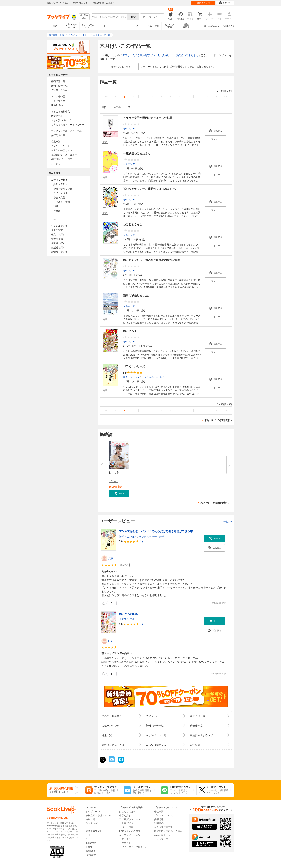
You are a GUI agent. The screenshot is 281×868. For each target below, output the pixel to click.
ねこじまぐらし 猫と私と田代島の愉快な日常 (152, 260)
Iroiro (111, 641)
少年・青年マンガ (71, 26)
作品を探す (125, 816)
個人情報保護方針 (164, 827)
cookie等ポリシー (163, 835)
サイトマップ (161, 839)
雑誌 (56, 206)
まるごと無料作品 (60, 112)
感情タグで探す (59, 252)
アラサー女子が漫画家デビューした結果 (145, 55)
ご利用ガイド (228, 26)
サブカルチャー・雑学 (153, 377)
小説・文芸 (153, 26)
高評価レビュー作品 (62, 159)
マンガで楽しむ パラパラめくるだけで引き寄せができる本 (156, 531)
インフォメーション (130, 835)
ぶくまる (56, 163)
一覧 (228, 522)
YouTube (90, 851)
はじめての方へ (212, 26)
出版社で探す (58, 248)
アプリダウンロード (130, 819)
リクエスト (125, 843)
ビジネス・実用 (62, 202)
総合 (55, 26)
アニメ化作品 (58, 97)
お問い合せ (125, 839)
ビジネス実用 (170, 26)
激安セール (57, 116)
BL (104, 26)
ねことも (114, 472)
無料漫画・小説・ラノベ (99, 816)
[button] (119, 493)
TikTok (89, 847)
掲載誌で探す (58, 243)
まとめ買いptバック (61, 120)
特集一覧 (56, 142)
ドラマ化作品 (58, 101)
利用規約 (159, 823)
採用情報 (159, 819)
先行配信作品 (58, 135)
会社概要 (159, 812)
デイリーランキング (62, 90)
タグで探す (57, 230)
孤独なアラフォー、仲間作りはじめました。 (150, 189)
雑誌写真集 (186, 26)
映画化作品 (57, 105)
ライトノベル (60, 193)
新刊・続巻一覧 (59, 86)
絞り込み (84, 17)
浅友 (111, 558)
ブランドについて (164, 816)
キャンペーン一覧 (60, 146)
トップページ (93, 812)
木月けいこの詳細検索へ (218, 420)
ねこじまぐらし (133, 224)
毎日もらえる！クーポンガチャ (68, 125)
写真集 (57, 211)
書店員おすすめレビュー (64, 155)
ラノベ (137, 26)
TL (120, 26)
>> (225, 97)
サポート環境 (126, 827)
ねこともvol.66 (128, 614)
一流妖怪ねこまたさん (186, 55)
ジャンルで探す (59, 226)
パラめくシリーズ (134, 366)
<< (106, 97)
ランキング (92, 823)
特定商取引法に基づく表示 (168, 831)
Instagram (91, 843)
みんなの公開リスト (62, 150)
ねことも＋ (130, 331)
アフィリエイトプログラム (133, 847)
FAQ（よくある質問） (131, 831)
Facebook (91, 855)
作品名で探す (58, 235)
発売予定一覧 (58, 81)
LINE (88, 835)
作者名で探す (58, 239)
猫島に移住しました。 (137, 295)
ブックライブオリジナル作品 (66, 131)
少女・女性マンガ (88, 26)
